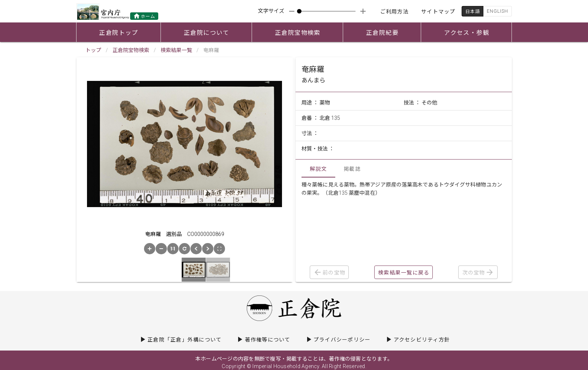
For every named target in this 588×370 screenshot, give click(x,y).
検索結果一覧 (176, 50)
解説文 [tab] (318, 169)
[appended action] (363, 11)
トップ (93, 50)
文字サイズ (271, 11)
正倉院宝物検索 (131, 50)
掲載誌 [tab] (352, 169)
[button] (150, 249)
